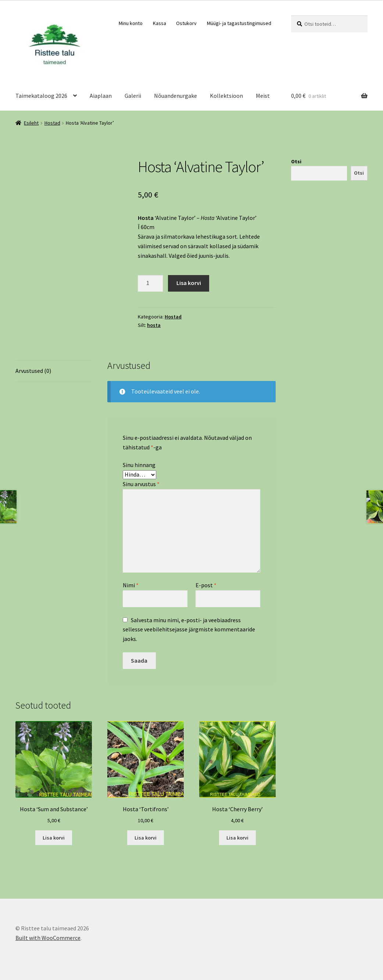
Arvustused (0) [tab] (33, 371)
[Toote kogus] (150, 284)
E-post (206, 585)
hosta (154, 325)
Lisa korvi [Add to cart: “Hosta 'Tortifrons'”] (146, 838)
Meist (263, 96)
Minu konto (131, 23)
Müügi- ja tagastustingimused (239, 23)
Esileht (31, 123)
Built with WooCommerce (48, 938)
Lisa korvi (189, 283)
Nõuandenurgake (176, 96)
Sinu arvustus (141, 484)
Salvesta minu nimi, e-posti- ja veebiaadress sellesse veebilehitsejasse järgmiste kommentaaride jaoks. (189, 630)
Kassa (160, 23)
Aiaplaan (101, 96)
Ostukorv (186, 23)
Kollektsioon (226, 96)
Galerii (133, 96)
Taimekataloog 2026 (41, 96)
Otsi (296, 161)
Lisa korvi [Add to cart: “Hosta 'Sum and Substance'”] (54, 838)
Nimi (131, 585)
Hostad (52, 123)
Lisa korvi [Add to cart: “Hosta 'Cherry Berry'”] (237, 838)
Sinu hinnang (139, 465)
